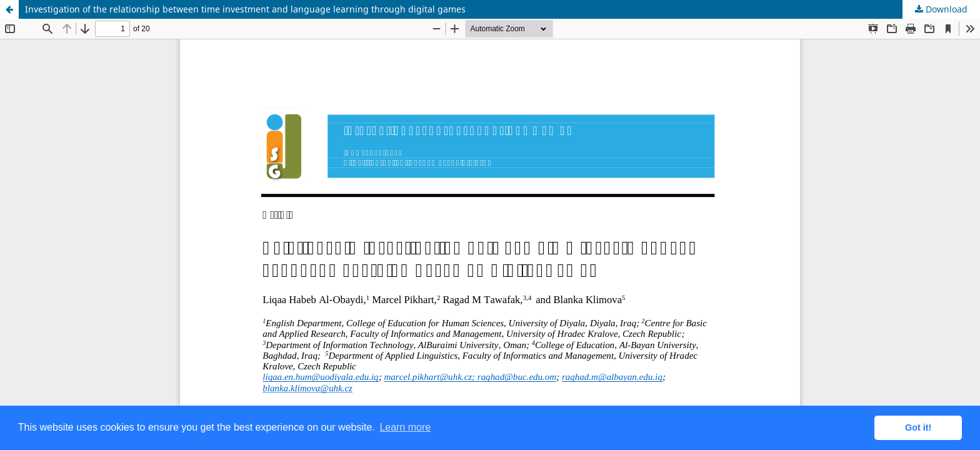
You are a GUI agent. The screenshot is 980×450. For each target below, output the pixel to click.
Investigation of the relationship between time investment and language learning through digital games (245, 9)
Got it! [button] (918, 427)
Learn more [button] (405, 427)
